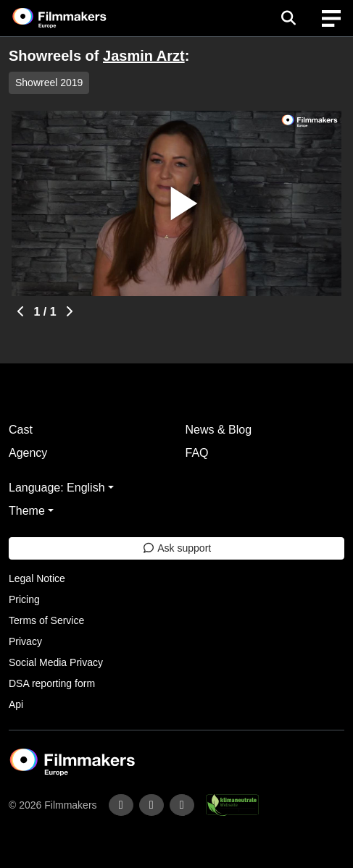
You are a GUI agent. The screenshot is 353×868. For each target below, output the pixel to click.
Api (16, 704)
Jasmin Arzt (144, 56)
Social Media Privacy (56, 662)
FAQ (197, 453)
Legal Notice (37, 578)
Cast (21, 430)
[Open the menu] (288, 18)
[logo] (77, 18)
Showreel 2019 (49, 83)
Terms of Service (46, 620)
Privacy (25, 641)
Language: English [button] (57, 488)
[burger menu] (331, 18)
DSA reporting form (52, 683)
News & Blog (219, 430)
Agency (28, 453)
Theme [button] (27, 511)
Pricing (24, 599)
